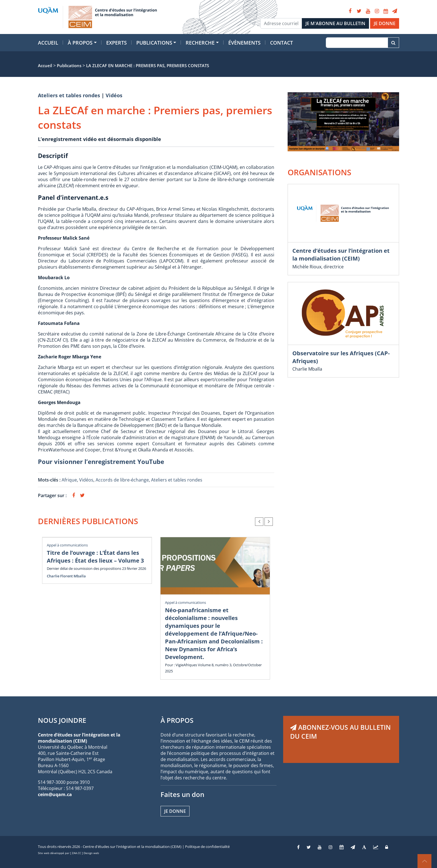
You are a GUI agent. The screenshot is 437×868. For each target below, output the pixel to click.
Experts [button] (116, 43)
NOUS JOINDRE (62, 720)
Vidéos (114, 95)
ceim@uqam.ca (55, 794)
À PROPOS (177, 720)
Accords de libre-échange (122, 480)
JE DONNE (385, 23)
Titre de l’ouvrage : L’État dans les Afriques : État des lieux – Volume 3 (95, 557)
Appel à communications (67, 545)
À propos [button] (80, 43)
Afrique (69, 480)
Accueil (48, 43)
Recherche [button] (200, 43)
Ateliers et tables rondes (69, 95)
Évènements (244, 43)
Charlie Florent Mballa (66, 576)
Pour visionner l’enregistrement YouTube (101, 461)
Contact (281, 43)
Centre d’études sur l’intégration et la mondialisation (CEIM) (341, 255)
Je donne (175, 811)
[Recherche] (357, 43)
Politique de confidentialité (207, 847)
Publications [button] (154, 43)
